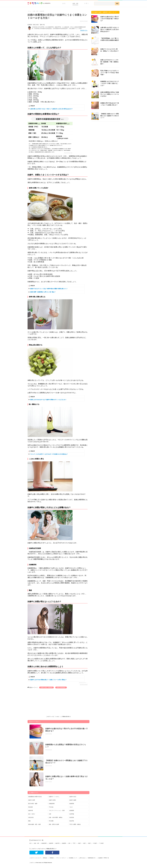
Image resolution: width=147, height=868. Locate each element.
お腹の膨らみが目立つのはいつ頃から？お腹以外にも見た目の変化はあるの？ (51, 109)
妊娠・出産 (75, 3)
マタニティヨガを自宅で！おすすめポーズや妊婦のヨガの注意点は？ (49, 454)
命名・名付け (32, 814)
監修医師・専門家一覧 (104, 858)
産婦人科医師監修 (61, 687)
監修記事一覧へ (84, 30)
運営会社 (45, 858)
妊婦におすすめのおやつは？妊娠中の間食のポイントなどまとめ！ (48, 400)
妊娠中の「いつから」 (54, 797)
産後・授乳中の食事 (54, 824)
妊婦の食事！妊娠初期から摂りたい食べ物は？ (43, 292)
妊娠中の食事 (32, 800)
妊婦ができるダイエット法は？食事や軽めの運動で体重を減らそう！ (49, 289)
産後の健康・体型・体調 (34, 824)
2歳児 (89, 843)
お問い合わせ (82, 858)
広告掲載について (73, 858)
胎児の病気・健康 (33, 804)
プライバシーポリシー (61, 858)
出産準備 (72, 814)
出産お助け (31, 817)
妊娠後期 (72, 811)
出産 (50, 814)
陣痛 (29, 821)
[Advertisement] (42, 702)
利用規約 (52, 858)
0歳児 (79, 843)
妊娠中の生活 (73, 797)
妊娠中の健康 (73, 800)
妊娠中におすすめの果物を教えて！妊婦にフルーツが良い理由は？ (48, 680)
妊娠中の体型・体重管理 (46, 687)
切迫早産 (72, 821)
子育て (87, 3)
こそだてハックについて (35, 858)
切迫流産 (30, 807)
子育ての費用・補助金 (75, 824)
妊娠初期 (72, 804)
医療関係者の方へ (92, 858)
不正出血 (51, 807)
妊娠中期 (30, 811)
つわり (71, 807)
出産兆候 (72, 817)
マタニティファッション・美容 (57, 811)
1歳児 (84, 843)
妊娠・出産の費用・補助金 (56, 817)
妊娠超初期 (52, 804)
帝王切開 (51, 821)
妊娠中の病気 (52, 800)
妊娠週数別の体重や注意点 (35, 797)
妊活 (64, 3)
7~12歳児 (101, 843)
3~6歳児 (95, 843)
